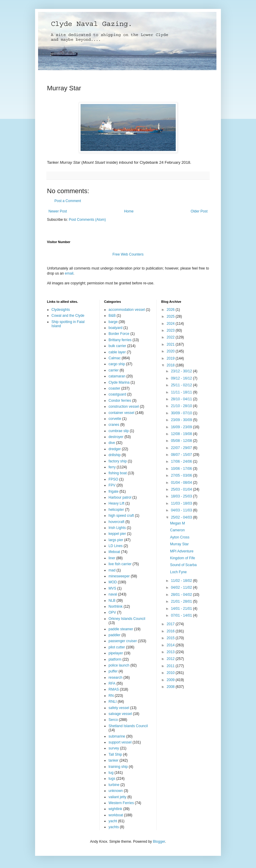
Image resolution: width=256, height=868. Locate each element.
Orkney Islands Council (127, 619)
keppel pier (117, 534)
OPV (112, 612)
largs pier (116, 540)
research (116, 678)
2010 (171, 673)
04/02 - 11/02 (182, 587)
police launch (119, 665)
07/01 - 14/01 (182, 615)
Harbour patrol (120, 497)
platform (115, 659)
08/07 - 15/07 (182, 455)
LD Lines (116, 546)
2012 (171, 659)
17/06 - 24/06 (182, 461)
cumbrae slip (119, 431)
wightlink (115, 809)
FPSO (113, 479)
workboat (116, 815)
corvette (115, 419)
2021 (171, 344)
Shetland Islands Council (128, 726)
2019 (171, 358)
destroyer (116, 437)
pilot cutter (117, 647)
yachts (114, 827)
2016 (171, 631)
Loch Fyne (178, 572)
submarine (117, 736)
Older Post (199, 211)
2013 (171, 652)
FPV (112, 485)
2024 (171, 324)
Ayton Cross (180, 537)
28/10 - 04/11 (182, 399)
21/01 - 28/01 (182, 601)
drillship (115, 455)
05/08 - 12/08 (182, 441)
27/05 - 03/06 (182, 475)
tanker (113, 760)
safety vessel (119, 708)
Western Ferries (121, 803)
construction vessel (124, 407)
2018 (171, 365)
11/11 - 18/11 (182, 392)
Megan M (178, 523)
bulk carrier (117, 346)
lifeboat (114, 552)
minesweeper (119, 576)
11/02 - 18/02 (182, 581)
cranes (114, 425)
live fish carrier (120, 564)
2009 (171, 680)
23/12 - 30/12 (182, 371)
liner (112, 558)
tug (111, 773)
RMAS (114, 689)
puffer (113, 671)
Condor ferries (120, 401)
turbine (114, 785)
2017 (171, 624)
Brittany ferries (120, 340)
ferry (112, 467)
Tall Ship (115, 754)
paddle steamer (121, 629)
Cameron (177, 530)
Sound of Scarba (183, 565)
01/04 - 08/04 (182, 483)
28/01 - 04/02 (182, 595)
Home (129, 211)
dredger (115, 449)
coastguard (117, 394)
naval (113, 594)
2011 (171, 666)
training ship (118, 767)
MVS (112, 588)
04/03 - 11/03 (182, 510)
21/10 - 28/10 (182, 406)
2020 (171, 351)
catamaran (117, 376)
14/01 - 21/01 (182, 609)
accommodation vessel (127, 310)
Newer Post (58, 211)
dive (112, 443)
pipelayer (116, 653)
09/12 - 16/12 (182, 378)
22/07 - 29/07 (182, 448)
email (69, 273)
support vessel (120, 742)
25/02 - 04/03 (182, 517)
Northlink (116, 607)
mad (112, 570)
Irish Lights (117, 528)
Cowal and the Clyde (68, 316)
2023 (171, 330)
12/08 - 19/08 (182, 434)
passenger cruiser (123, 641)
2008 (171, 687)
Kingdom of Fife (183, 558)
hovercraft (116, 522)
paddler (114, 635)
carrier (114, 370)
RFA (112, 683)
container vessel (121, 413)
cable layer (117, 352)
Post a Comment (68, 201)
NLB (112, 601)
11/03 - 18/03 (182, 503)
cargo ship (117, 364)
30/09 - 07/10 (182, 413)
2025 (171, 316)
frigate (113, 492)
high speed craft (121, 516)
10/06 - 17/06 (182, 469)
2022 (171, 337)
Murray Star (179, 544)
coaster (114, 388)
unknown (116, 791)
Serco (113, 720)
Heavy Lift (116, 503)
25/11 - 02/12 (182, 385)
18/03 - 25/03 (182, 496)
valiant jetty (117, 797)
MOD (113, 582)
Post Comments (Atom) (87, 220)
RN (111, 696)
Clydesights (61, 310)
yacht (113, 821)
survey (114, 748)
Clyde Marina (119, 382)
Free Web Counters (128, 254)
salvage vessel (120, 714)
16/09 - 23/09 (182, 427)
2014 (171, 645)
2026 (171, 310)
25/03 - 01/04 (182, 489)
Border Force (119, 334)
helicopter (116, 510)
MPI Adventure (182, 551)
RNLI (113, 702)
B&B (112, 316)
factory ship (118, 461)
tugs (112, 779)
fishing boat (118, 473)
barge (113, 322)
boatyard (116, 328)
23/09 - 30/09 (182, 420)
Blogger (159, 842)
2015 (171, 638)
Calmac (115, 358)
